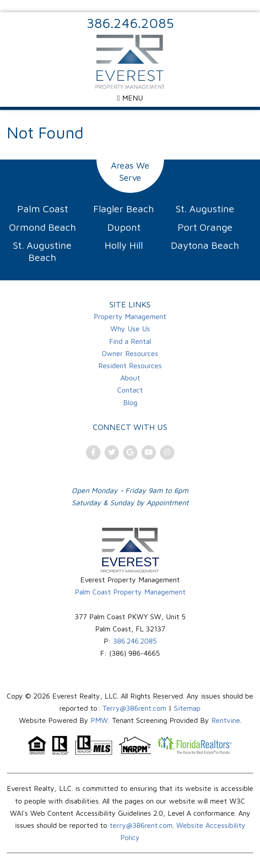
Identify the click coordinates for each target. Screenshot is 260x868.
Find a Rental (130, 341)
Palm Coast (43, 209)
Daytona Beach (205, 245)
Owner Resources (130, 353)
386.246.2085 (130, 23)
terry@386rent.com (141, 825)
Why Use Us (130, 329)
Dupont (124, 227)
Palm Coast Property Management (130, 592)
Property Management (130, 316)
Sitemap (187, 708)
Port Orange (205, 227)
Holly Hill (124, 245)
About (130, 378)
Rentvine (226, 720)
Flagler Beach (124, 209)
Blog (130, 402)
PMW (99, 720)
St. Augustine (205, 209)
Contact (130, 390)
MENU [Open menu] (130, 98)
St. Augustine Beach (42, 251)
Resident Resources (130, 365)
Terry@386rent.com (134, 708)
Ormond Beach (43, 227)
